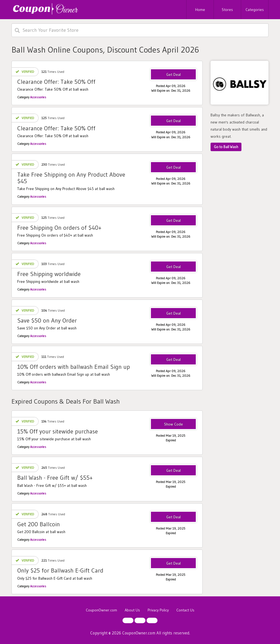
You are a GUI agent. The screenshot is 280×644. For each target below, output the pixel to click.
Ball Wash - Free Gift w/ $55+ (55, 478)
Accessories (38, 97)
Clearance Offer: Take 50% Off (56, 82)
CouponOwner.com (101, 610)
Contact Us (185, 610)
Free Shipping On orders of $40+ (59, 228)
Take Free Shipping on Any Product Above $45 (71, 178)
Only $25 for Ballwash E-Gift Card (60, 570)
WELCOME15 (173, 424)
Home (200, 10)
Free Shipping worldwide (49, 274)
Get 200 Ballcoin (39, 524)
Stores (227, 10)
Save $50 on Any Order (47, 320)
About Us (132, 610)
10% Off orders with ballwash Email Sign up (74, 367)
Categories (255, 10)
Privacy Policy (158, 610)
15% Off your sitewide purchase (58, 431)
